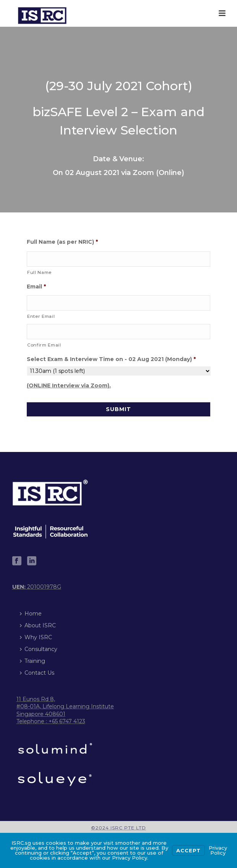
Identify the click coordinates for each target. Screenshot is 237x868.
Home (31, 614)
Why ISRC (36, 637)
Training (32, 661)
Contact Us (37, 673)
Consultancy (39, 649)
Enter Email (41, 316)
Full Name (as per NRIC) (62, 242)
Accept (188, 850)
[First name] (118, 259)
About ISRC (38, 625)
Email (36, 287)
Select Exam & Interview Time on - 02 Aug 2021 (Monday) (111, 359)
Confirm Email (44, 345)
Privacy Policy (218, 850)
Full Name (39, 272)
